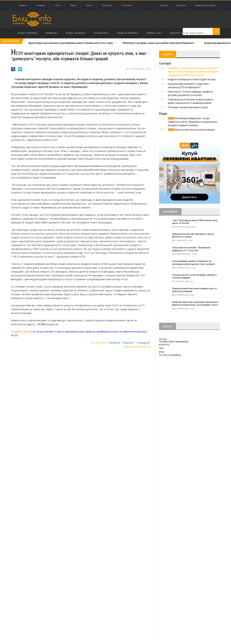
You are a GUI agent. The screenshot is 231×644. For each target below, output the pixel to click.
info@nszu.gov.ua (48, 323)
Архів (162, 5)
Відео (73, 5)
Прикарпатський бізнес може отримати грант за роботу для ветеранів (195, 290)
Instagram (144, 342)
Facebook (114, 342)
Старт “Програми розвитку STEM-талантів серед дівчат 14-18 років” (193, 222)
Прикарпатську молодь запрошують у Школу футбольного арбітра (195, 236)
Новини (23, 5)
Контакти (180, 5)
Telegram (127, 342)
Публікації (107, 5)
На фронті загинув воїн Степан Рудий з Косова (192, 79)
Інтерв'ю (41, 5)
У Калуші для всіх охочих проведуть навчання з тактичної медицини (196, 277)
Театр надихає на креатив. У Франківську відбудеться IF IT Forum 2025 (194, 249)
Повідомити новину (205, 5)
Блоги (89, 5)
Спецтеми (127, 5)
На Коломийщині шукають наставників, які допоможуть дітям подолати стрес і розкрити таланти (196, 263)
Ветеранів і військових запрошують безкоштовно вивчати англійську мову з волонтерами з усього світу (193, 304)
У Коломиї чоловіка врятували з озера (188, 107)
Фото (58, 5)
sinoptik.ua (176, 355)
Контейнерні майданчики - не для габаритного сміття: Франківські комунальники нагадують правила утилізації (192, 122)
